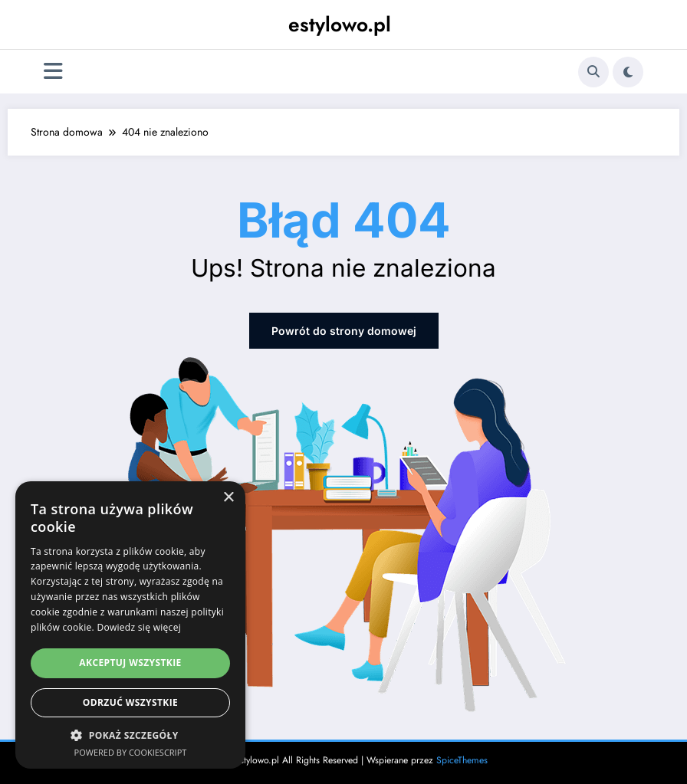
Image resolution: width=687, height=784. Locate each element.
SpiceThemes (462, 760)
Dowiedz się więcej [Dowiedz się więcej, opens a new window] (139, 627)
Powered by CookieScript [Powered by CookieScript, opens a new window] (131, 752)
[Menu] (53, 72)
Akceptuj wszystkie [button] (130, 663)
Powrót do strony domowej (344, 331)
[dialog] (130, 625)
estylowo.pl (340, 25)
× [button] (228, 498)
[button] (130, 735)
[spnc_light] (628, 72)
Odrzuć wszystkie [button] (130, 702)
